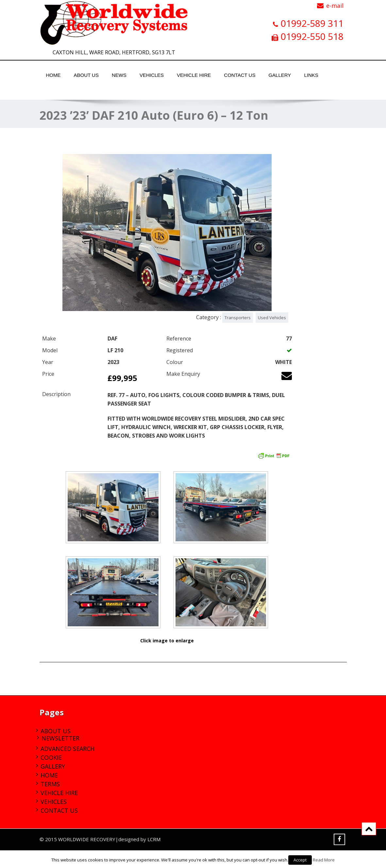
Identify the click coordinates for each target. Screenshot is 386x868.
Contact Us (240, 75)
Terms (50, 784)
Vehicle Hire (194, 75)
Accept (300, 860)
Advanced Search (67, 749)
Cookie (51, 757)
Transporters (238, 318)
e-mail (335, 6)
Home (53, 75)
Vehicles (152, 75)
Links (311, 75)
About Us (86, 75)
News (119, 75)
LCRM (154, 839)
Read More (324, 860)
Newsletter (60, 738)
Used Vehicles (272, 318)
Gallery (280, 75)
